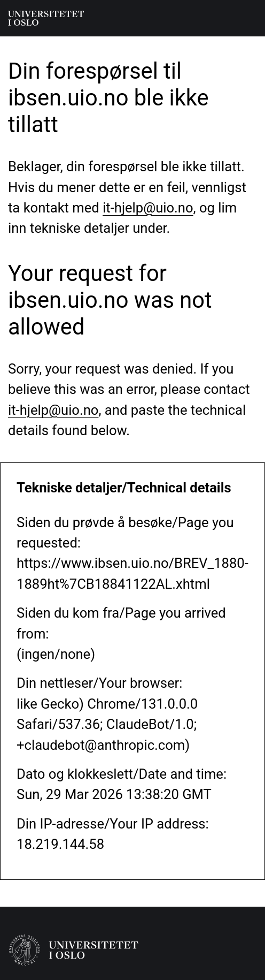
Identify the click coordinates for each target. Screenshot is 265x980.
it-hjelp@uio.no (148, 208)
